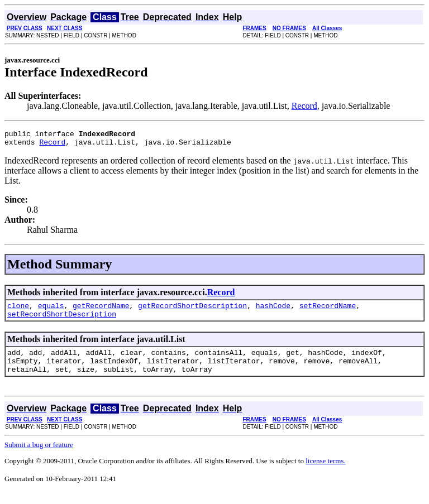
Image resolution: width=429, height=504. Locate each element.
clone (18, 310)
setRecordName (328, 310)
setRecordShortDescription (62, 320)
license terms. (325, 472)
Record (304, 106)
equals (51, 310)
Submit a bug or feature (39, 456)
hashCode (273, 310)
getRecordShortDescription (192, 310)
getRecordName (101, 310)
